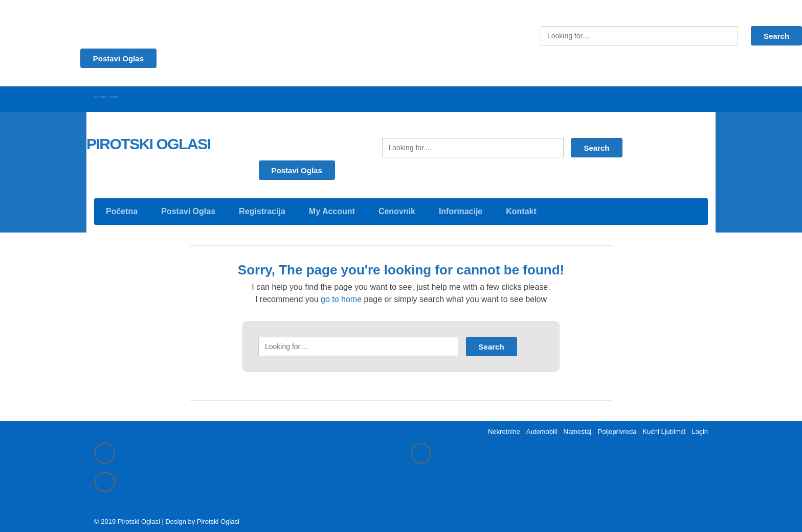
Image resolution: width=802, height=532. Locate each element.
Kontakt (521, 206)
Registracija (262, 206)
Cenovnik (397, 206)
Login (700, 428)
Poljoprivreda (617, 428)
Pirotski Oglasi (218, 519)
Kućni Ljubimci (664, 428)
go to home (341, 294)
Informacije (461, 206)
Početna (122, 206)
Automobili (542, 428)
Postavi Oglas (297, 165)
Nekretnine (504, 428)
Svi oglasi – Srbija (125, 96)
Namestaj (578, 428)
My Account (332, 206)
